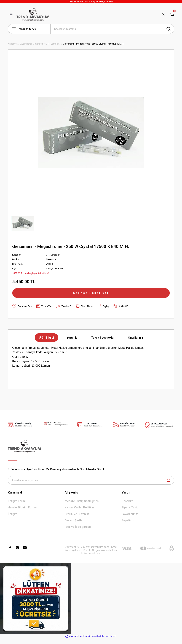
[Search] (112, 29)
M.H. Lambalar (53, 255)
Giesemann (51, 259)
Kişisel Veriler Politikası (80, 513)
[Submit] (168, 485)
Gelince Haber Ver (91, 295)
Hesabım (127, 506)
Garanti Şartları (74, 526)
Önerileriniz (136, 342)
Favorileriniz (130, 519)
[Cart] (172, 15)
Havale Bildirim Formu (22, 513)
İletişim (13, 519)
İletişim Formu (17, 506)
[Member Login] (164, 15)
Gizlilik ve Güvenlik (77, 519)
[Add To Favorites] (22, 310)
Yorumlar (73, 342)
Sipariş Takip (130, 513)
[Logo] (33, 15)
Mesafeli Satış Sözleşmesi (82, 506)
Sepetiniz (128, 526)
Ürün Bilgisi (46, 342)
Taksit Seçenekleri (103, 342)
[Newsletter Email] (91, 485)
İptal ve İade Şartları (78, 532)
